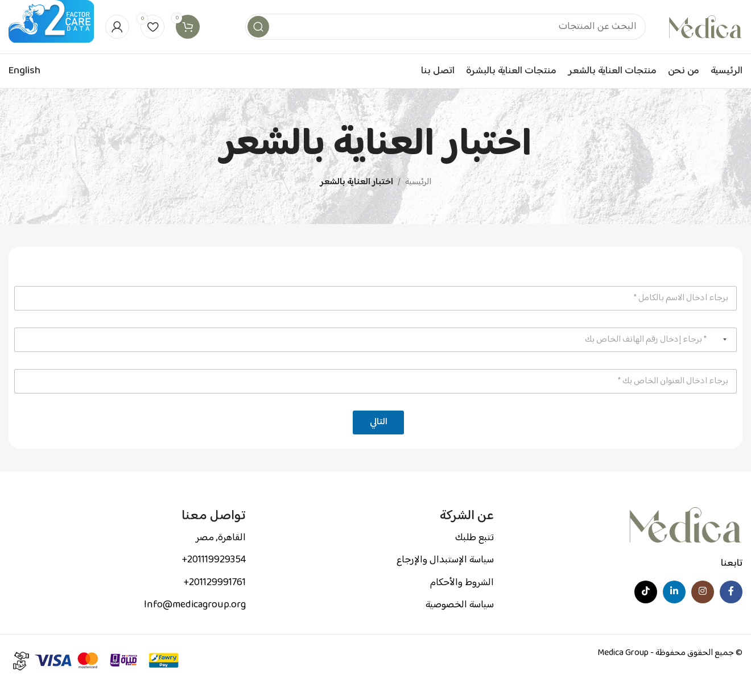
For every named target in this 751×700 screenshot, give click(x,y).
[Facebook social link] (731, 607)
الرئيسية (418, 197)
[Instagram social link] (703, 607)
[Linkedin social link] (674, 607)
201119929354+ (214, 575)
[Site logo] (705, 34)
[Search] (445, 34)
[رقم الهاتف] (375, 354)
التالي (379, 437)
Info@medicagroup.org (195, 620)
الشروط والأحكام (462, 597)
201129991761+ (214, 597)
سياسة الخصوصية (460, 620)
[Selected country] (727, 354)
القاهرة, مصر (221, 553)
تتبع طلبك (474, 553)
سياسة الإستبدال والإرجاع (445, 575)
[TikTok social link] (646, 607)
